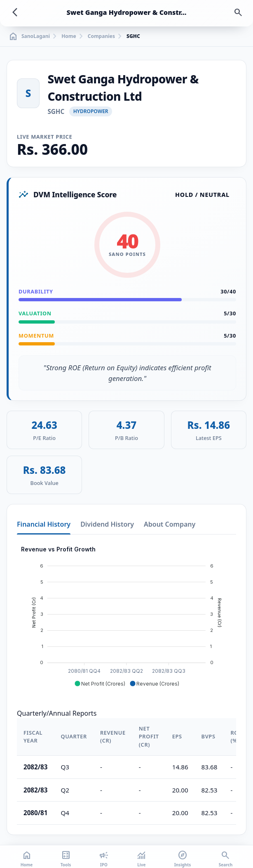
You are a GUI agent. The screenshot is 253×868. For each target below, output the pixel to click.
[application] (126, 617)
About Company (170, 524)
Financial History (44, 524)
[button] (100, 684)
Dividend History (107, 524)
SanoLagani (29, 36)
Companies (101, 36)
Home (69, 36)
